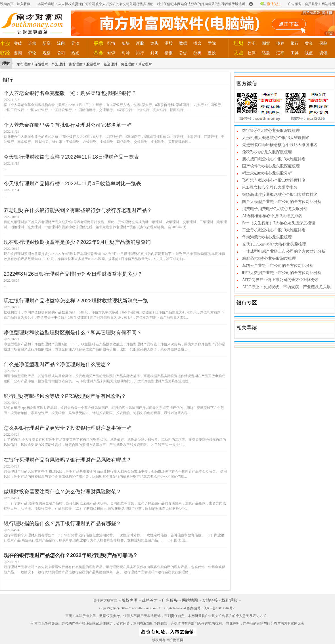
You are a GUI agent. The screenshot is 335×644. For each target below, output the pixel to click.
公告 (183, 53)
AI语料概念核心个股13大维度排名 (272, 216)
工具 (295, 53)
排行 (140, 53)
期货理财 (76, 64)
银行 (295, 43)
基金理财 (110, 64)
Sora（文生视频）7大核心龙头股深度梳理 (279, 223)
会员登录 (311, 4)
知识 (111, 53)
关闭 (330, 13)
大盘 (239, 53)
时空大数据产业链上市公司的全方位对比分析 (282, 273)
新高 (47, 43)
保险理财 (41, 64)
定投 (212, 53)
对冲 (126, 53)
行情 (111, 43)
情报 (169, 53)
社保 (252, 53)
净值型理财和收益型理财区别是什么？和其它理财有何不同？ (73, 333)
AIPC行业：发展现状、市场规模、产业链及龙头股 (286, 287)
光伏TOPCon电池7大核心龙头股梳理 (274, 244)
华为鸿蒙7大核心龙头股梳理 (267, 237)
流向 (61, 43)
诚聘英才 (150, 600)
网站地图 (328, 4)
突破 (18, 43)
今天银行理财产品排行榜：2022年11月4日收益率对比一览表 (72, 184)
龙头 (154, 43)
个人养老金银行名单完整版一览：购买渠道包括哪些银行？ (70, 93)
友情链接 (210, 600)
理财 (239, 43)
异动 (75, 43)
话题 (266, 53)
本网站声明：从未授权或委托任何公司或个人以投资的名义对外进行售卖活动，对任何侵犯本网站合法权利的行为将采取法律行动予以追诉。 (145, 4)
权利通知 (229, 600)
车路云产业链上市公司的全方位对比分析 (278, 266)
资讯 (323, 53)
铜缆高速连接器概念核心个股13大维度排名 (280, 195)
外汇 (252, 43)
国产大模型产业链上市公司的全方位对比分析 (282, 202)
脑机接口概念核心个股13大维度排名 (274, 159)
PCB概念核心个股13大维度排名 (270, 187)
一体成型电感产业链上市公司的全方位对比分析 (284, 251)
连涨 (32, 43)
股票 (99, 43)
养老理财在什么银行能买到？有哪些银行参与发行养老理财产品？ (78, 210)
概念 (197, 43)
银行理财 (24, 64)
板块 (126, 43)
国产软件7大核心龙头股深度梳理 (271, 166)
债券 (280, 43)
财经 (5, 53)
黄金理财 (128, 64)
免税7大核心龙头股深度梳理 (267, 152)
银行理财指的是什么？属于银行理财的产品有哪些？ (62, 523)
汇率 (280, 53)
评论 (32, 53)
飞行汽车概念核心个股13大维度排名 (274, 180)
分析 (197, 53)
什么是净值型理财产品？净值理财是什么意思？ (57, 364)
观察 (47, 53)
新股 (140, 43)
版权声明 (129, 600)
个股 (5, 43)
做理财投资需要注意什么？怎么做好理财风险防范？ (62, 492)
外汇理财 (58, 64)
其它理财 (145, 64)
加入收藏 (24, 4)
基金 (99, 53)
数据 (183, 43)
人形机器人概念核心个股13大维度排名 (276, 138)
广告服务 (295, 4)
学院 (212, 43)
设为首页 (7, 4)
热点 (75, 53)
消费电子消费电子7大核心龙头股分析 (275, 209)
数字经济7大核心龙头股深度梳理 (271, 131)
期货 (266, 43)
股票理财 (93, 64)
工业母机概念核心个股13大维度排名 (274, 230)
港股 (169, 43)
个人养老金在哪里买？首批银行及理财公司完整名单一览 (68, 125)
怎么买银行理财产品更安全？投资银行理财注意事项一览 (68, 428)
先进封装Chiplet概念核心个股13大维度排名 (280, 145)
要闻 (18, 53)
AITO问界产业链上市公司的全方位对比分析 (281, 280)
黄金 (309, 43)
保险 (323, 43)
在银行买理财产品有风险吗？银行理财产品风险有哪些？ (68, 460)
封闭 (154, 53)
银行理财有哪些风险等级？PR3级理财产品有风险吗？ (65, 396)
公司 (61, 53)
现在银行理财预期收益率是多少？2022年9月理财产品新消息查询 (77, 242)
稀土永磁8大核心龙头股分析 (267, 173)
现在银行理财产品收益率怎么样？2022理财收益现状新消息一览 (76, 301)
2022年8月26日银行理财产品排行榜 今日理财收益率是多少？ (73, 274)
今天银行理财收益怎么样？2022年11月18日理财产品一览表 (71, 157)
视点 (309, 53)
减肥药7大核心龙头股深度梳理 (269, 258)
